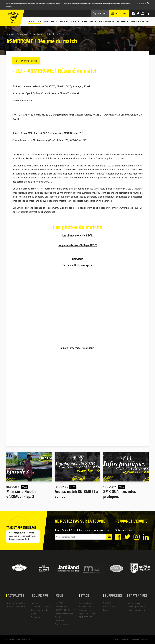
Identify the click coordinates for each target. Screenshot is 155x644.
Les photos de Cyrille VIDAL (77, 235)
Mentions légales (122, 639)
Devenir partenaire (136, 606)
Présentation (85, 603)
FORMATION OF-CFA (65, 610)
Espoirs (58, 617)
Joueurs (34, 603)
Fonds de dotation (140, 22)
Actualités (22, 34)
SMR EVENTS (122, 22)
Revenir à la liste (26, 61)
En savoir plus (141, 3)
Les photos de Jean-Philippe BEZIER (77, 245)
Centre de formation (64, 614)
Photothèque (109, 606)
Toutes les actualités (40, 34)
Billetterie (135, 639)
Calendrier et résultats (41, 606)
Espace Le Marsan (87, 614)
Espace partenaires (136, 610)
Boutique (83, 610)
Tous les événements (16, 606)
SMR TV (107, 603)
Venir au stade (86, 606)
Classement (36, 617)
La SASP (59, 603)
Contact (145, 639)
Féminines (59, 621)
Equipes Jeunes (62, 624)
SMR (15, 115)
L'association (61, 606)
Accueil (10, 34)
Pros (56, 34)
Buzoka (107, 610)
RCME (16, 133)
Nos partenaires (135, 603)
